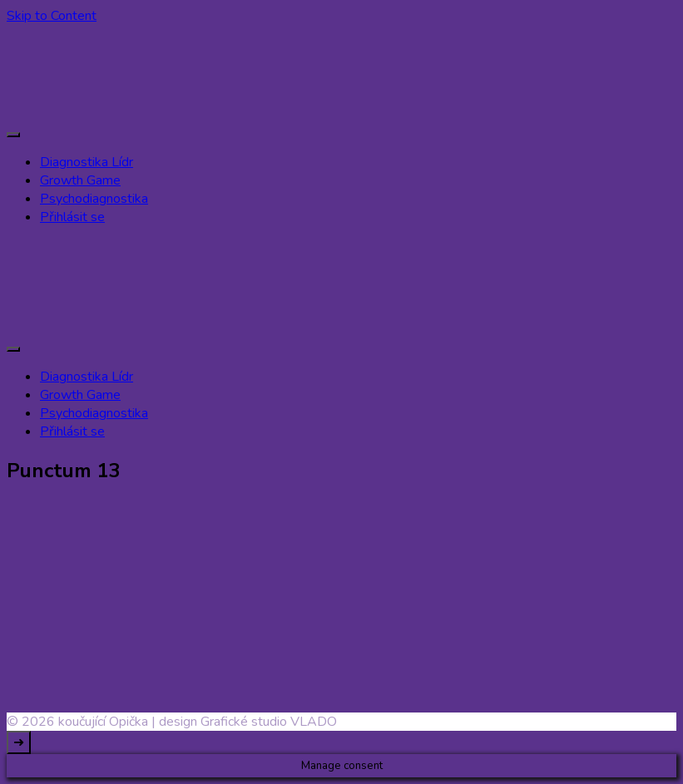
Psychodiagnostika (94, 199)
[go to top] (19, 742)
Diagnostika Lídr (87, 162)
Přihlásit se (72, 217)
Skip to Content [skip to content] (52, 16)
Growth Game (80, 180)
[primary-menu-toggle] (13, 135)
